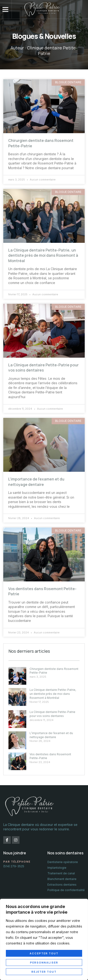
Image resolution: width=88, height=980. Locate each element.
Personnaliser (44, 962)
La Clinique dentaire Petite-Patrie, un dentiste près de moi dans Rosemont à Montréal (43, 255)
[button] (5, 9)
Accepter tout (44, 953)
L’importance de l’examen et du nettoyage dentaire (36, 482)
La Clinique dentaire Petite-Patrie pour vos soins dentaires (43, 368)
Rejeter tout (44, 972)
